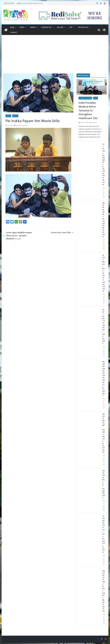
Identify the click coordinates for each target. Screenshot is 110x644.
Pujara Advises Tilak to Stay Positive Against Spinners (104, 591)
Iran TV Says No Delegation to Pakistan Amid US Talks (104, 164)
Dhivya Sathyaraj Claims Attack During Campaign (104, 379)
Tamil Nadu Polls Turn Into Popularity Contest (104, 534)
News (22, 27)
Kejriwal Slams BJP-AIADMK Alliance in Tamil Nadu (104, 433)
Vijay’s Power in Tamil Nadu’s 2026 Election (104, 326)
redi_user (94, 122)
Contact (14, 32)
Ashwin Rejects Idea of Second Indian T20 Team (104, 273)
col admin (10, 125)
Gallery (60, 27)
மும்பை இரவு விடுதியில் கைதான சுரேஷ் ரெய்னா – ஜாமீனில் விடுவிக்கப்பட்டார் (18, 236)
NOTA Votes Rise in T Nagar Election (104, 484)
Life (71, 27)
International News (85, 98)
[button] (15, 27)
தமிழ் (12, 27)
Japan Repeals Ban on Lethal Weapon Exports (104, 220)
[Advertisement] (55, 57)
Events (8, 116)
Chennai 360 (46, 27)
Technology (83, 27)
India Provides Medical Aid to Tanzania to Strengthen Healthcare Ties (88, 110)
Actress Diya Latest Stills (62, 232)
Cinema (33, 27)
